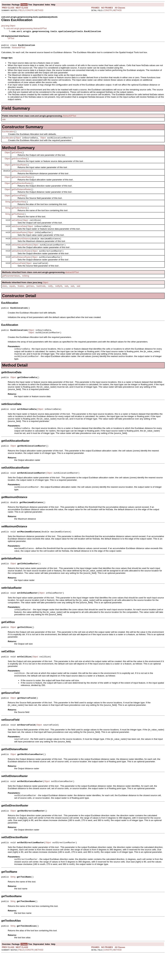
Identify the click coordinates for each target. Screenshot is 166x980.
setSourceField (18, 274)
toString (26, 288)
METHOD (39, 10)
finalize (21, 298)
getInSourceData (19, 162)
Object (18, 140)
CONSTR (29, 10)
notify (50, 298)
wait (66, 298)
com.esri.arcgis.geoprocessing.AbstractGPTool (27, 28)
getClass (30, 298)
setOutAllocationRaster (21, 255)
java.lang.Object (8, 26)
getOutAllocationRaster (21, 181)
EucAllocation (8, 133)
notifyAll (59, 298)
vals (4, 120)
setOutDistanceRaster (21, 268)
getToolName (17, 221)
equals (12, 298)
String (8, 208)
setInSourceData (19, 235)
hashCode (41, 298)
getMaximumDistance (21, 175)
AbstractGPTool (18, 49)
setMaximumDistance (21, 248)
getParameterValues (11, 288)
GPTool (11, 38)
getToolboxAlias (18, 208)
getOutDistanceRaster (21, 195)
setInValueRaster (19, 241)
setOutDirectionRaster (21, 261)
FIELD (21, 10)
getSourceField (18, 201)
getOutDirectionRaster (21, 188)
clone (4, 298)
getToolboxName (19, 215)
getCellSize (16, 155)
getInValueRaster (19, 168)
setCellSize (16, 228)
